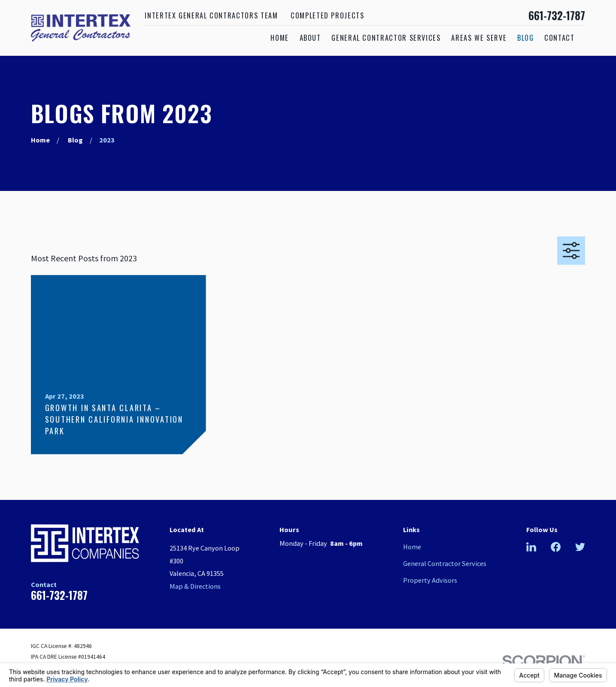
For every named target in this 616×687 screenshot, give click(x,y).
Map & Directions (195, 586)
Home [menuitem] (280, 38)
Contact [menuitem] (560, 38)
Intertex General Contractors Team (211, 15)
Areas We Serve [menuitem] (479, 38)
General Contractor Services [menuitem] (386, 38)
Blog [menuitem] (526, 38)
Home (412, 547)
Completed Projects (328, 15)
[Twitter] (580, 547)
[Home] (81, 28)
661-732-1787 (557, 16)
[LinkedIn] (531, 547)
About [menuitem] (310, 38)
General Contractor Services (445, 563)
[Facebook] (556, 547)
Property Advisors (430, 580)
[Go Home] (40, 140)
